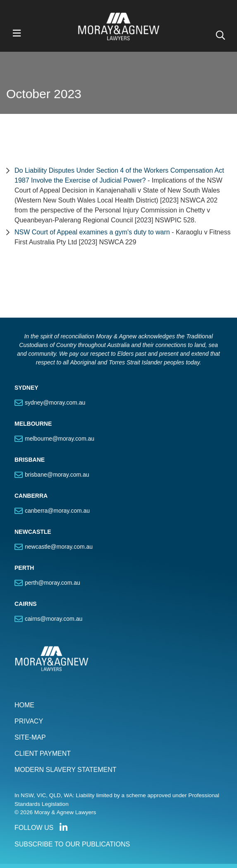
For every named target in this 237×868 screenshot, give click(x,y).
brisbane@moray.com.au (57, 475)
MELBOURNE (33, 424)
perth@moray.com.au (53, 583)
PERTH (24, 568)
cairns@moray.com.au (54, 619)
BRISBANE (30, 460)
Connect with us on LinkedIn (63, 827)
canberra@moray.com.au (57, 511)
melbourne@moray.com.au (60, 439)
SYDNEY (26, 388)
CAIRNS (26, 604)
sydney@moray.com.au (55, 403)
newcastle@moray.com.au (59, 547)
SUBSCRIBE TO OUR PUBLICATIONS (72, 844)
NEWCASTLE (33, 532)
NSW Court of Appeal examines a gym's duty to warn (93, 232)
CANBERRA (31, 496)
